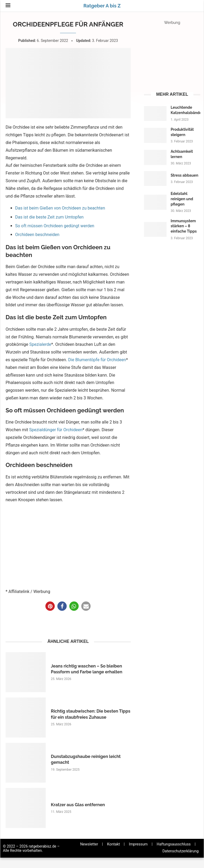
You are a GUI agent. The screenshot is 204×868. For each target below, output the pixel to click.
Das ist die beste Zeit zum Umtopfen (49, 217)
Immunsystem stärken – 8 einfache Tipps (184, 226)
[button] (50, 606)
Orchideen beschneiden (37, 235)
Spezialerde (40, 344)
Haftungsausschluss (174, 844)
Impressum (138, 844)
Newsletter (89, 844)
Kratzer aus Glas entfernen (78, 805)
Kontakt (113, 844)
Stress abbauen (184, 175)
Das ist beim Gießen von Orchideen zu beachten (60, 208)
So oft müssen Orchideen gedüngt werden (55, 226)
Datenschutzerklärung (180, 851)
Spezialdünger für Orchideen (56, 430)
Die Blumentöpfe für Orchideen (97, 360)
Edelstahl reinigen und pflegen (182, 199)
